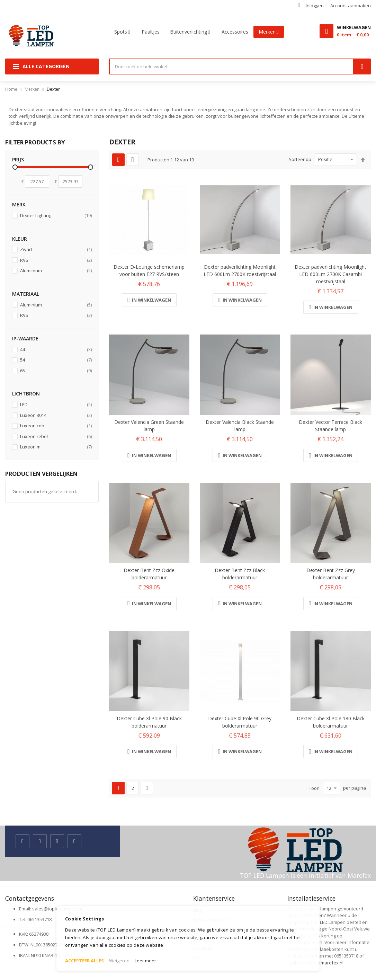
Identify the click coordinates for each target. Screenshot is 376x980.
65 (55, 371)
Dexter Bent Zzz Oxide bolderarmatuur (149, 574)
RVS (55, 260)
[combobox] (231, 66)
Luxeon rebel (55, 436)
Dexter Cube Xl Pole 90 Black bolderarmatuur (149, 722)
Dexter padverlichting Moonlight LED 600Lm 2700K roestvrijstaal (240, 270)
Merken (32, 89)
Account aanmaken (351, 6)
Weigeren (119, 961)
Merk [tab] (19, 204)
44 (55, 350)
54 (55, 360)
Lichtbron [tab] (26, 394)
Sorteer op (300, 159)
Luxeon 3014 (55, 415)
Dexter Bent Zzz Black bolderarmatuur (240, 574)
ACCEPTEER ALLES (84, 961)
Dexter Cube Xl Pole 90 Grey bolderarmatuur (240, 722)
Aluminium (55, 271)
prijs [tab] (18, 159)
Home (11, 89)
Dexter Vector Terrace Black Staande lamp (330, 426)
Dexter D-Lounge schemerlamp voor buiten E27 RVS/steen (149, 270)
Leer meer (145, 961)
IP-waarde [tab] (25, 338)
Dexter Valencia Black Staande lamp (240, 426)
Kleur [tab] (20, 239)
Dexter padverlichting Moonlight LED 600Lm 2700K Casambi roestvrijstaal (330, 274)
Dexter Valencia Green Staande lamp (149, 426)
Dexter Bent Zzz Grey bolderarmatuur (331, 574)
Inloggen (315, 6)
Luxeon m (55, 447)
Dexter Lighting (55, 216)
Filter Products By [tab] (35, 142)
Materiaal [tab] (26, 294)
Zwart (55, 250)
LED (55, 405)
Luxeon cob (55, 426)
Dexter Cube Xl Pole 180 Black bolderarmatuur (331, 722)
